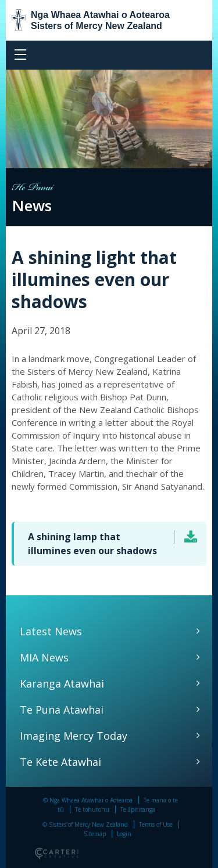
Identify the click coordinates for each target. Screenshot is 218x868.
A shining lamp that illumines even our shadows (92, 544)
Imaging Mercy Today (74, 736)
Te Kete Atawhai (60, 762)
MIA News (44, 657)
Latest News (51, 631)
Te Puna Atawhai (62, 710)
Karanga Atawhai (62, 683)
